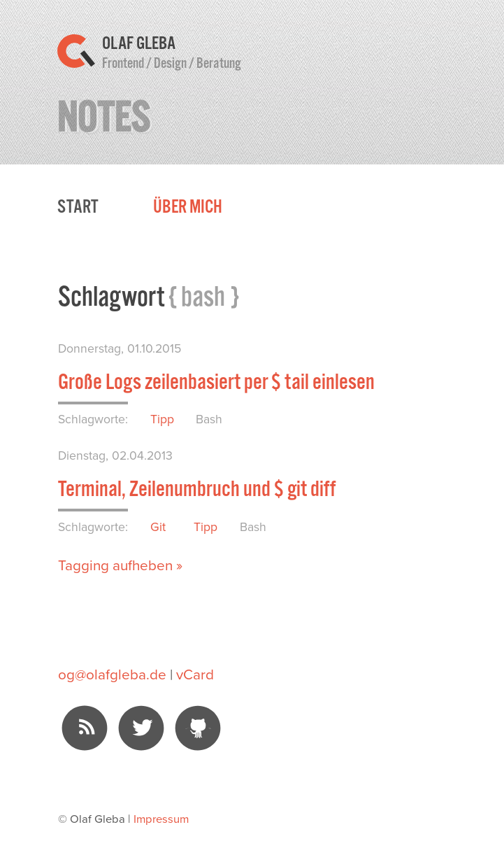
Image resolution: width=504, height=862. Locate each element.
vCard (195, 674)
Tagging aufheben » (120, 565)
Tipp (162, 419)
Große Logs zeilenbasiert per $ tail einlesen (216, 382)
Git (158, 527)
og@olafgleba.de (112, 674)
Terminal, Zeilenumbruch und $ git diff (197, 489)
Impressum (161, 818)
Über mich (188, 207)
